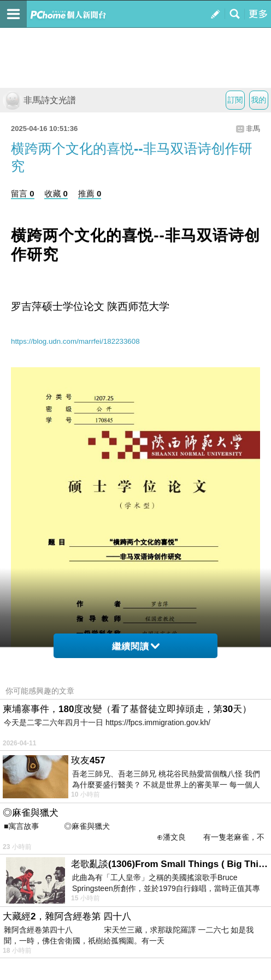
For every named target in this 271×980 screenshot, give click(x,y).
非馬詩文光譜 (39, 100)
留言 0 (23, 193)
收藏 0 (56, 193)
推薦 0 (90, 193)
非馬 (253, 129)
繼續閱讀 (136, 646)
